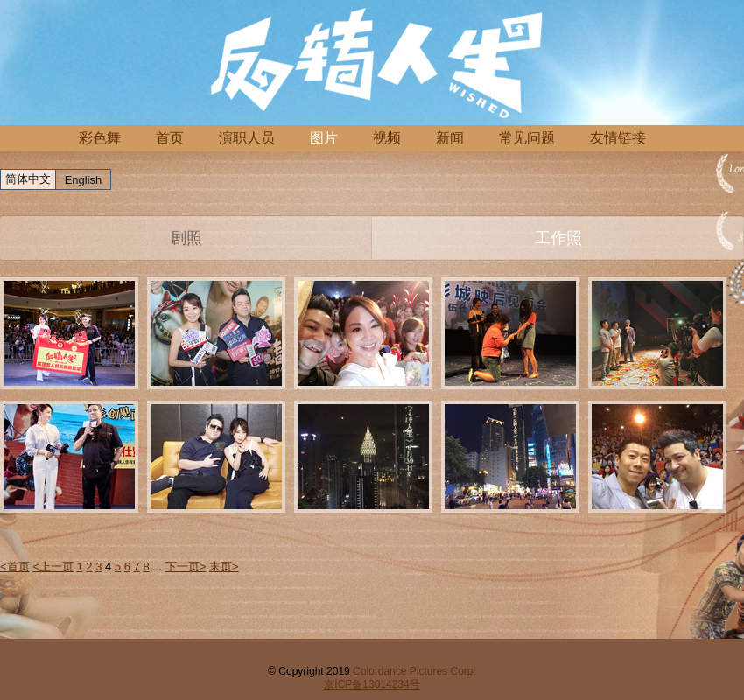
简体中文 (28, 179)
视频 (387, 138)
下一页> (186, 567)
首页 (170, 138)
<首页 (15, 567)
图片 (324, 138)
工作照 (558, 238)
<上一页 (53, 567)
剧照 (186, 238)
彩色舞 (100, 138)
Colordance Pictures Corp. (414, 671)
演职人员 (247, 138)
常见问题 (527, 138)
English (84, 180)
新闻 (450, 138)
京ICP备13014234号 (372, 684)
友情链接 (618, 138)
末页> (224, 567)
